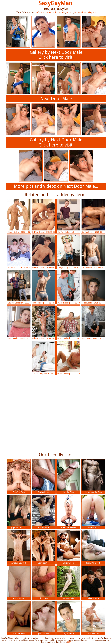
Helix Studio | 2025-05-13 (93, 287)
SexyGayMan (55, 3)
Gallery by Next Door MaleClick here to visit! (56, 55)
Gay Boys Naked (68, 583)
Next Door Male (56, 99)
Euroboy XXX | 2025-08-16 (19, 252)
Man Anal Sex (93, 618)
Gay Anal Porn (68, 618)
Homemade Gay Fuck (93, 476)
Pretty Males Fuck (93, 547)
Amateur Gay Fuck (19, 547)
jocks (48, 12)
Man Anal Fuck (19, 476)
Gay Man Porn (19, 618)
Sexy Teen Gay (44, 547)
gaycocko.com (44, 618)
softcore (40, 12)
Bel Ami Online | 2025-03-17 (68, 358)
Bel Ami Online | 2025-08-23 (44, 216)
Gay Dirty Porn (68, 547)
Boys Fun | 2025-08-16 (68, 252)
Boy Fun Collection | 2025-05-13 (19, 287)
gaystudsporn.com (19, 512)
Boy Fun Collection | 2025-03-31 (93, 323)
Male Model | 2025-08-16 (93, 252)
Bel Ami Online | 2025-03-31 (68, 323)
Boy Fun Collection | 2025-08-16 (68, 217)
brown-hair (80, 12)
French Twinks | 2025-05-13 (68, 287)
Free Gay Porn (44, 512)
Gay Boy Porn (19, 583)
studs (62, 12)
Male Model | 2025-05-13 (44, 287)
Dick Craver (44, 583)
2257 (69, 642)
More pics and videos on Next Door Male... (56, 186)
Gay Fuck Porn (44, 476)
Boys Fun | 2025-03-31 (44, 358)
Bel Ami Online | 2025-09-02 (19, 216)
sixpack (92, 12)
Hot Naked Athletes (68, 512)
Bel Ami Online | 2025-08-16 (93, 216)
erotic (70, 12)
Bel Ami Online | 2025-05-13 (44, 323)
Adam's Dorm (93, 583)
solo (55, 12)
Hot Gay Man (68, 476)
